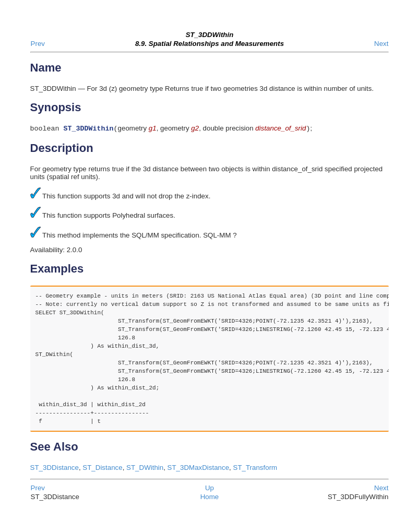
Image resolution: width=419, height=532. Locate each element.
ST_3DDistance (55, 469)
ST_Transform (255, 469)
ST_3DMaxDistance (199, 469)
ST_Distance (102, 469)
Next (381, 44)
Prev (38, 44)
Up (209, 489)
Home (210, 498)
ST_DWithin (145, 469)
